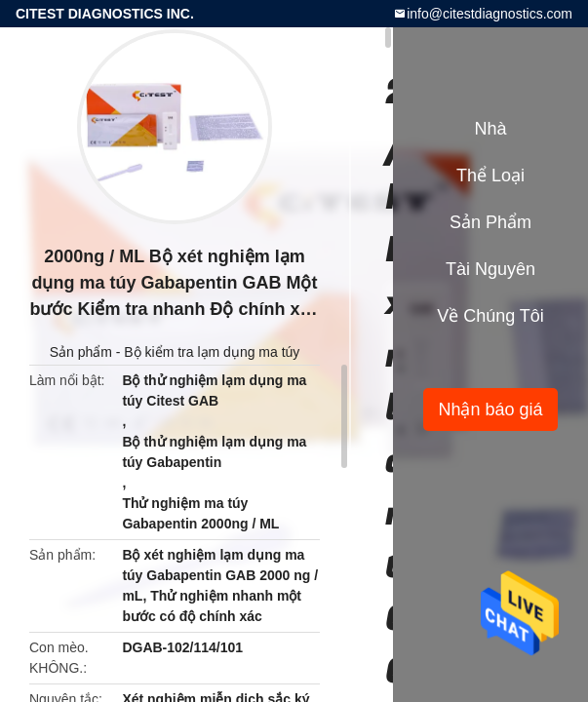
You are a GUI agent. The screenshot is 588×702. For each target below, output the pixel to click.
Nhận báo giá (490, 409)
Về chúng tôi (490, 316)
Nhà (490, 129)
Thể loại (490, 175)
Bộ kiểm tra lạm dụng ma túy (212, 352)
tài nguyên (490, 269)
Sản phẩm (81, 352)
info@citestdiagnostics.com (490, 14)
